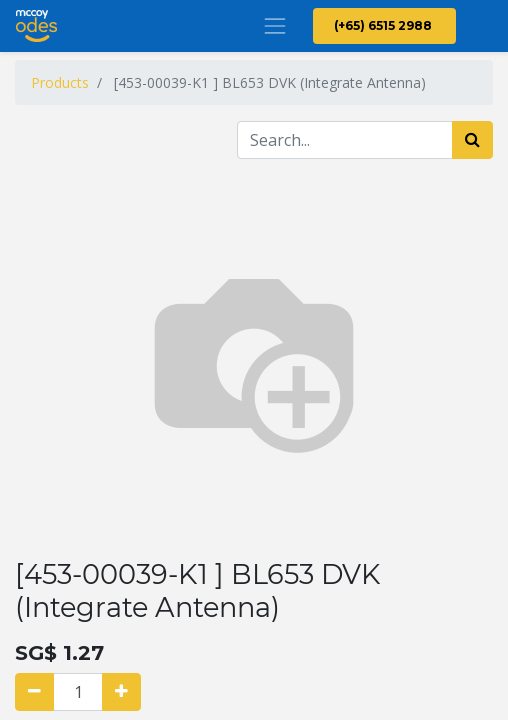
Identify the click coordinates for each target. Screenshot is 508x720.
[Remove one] (34, 692)
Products (60, 82)
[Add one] (121, 692)
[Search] (472, 140)
